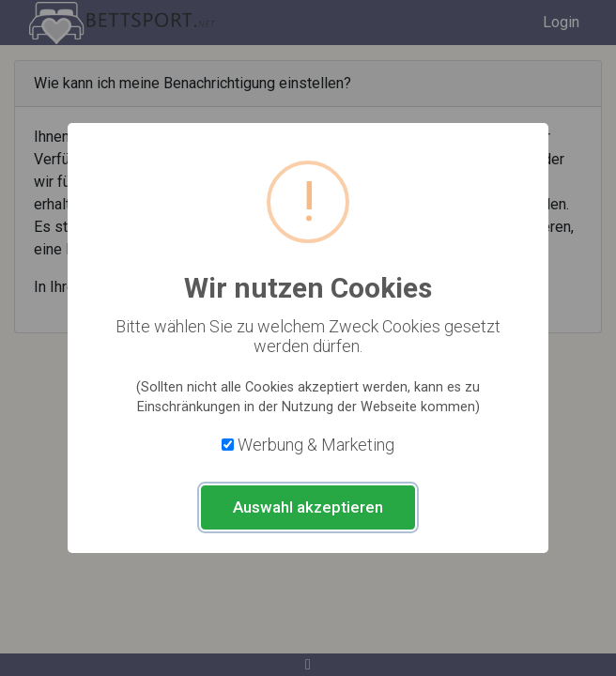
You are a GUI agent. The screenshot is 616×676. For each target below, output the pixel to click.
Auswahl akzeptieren (308, 507)
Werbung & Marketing (316, 445)
